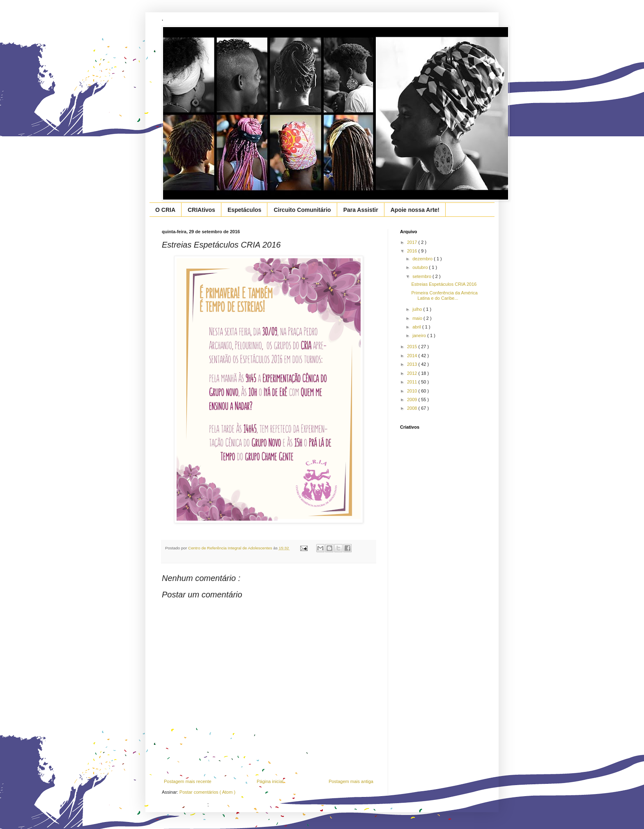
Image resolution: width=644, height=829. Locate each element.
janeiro (420, 335)
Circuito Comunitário (302, 210)
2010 (413, 391)
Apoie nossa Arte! (415, 210)
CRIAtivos (201, 210)
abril (417, 327)
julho (418, 309)
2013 (413, 364)
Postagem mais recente (188, 781)
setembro (422, 276)
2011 (413, 382)
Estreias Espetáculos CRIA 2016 (444, 284)
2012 (413, 373)
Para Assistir (361, 210)
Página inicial (270, 781)
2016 (413, 251)
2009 (413, 400)
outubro (421, 267)
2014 (413, 356)
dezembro (423, 259)
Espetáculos (244, 210)
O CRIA (165, 210)
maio (418, 318)
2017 (413, 242)
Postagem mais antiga (351, 781)
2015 (413, 347)
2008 (413, 408)
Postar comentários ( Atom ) (207, 792)
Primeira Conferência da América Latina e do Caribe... (444, 295)
